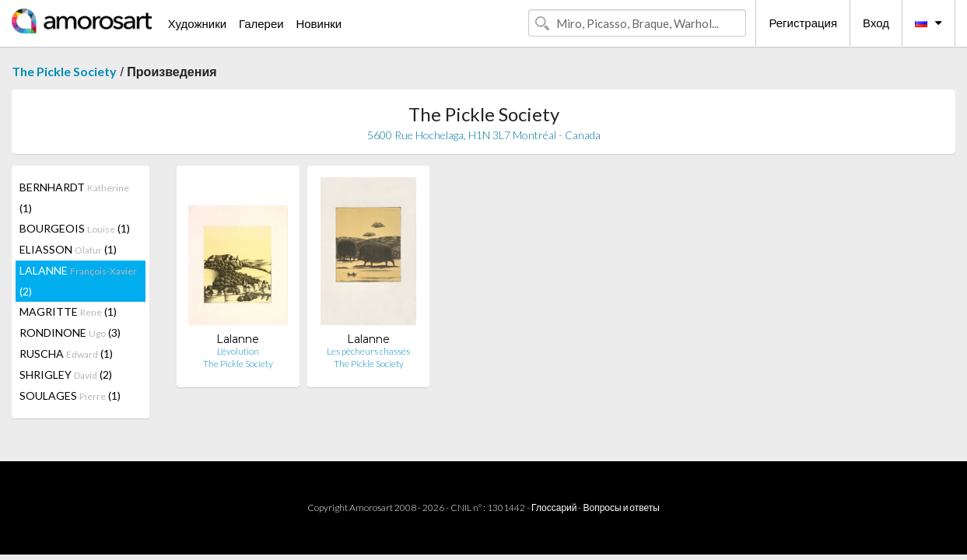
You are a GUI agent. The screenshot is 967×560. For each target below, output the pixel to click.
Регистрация (803, 23)
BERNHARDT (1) (74, 198)
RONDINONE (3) (70, 332)
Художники (197, 23)
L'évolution (238, 351)
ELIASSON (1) (68, 249)
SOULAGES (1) (70, 395)
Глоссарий (554, 507)
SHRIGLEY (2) (66, 374)
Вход (876, 23)
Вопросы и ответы (621, 507)
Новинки (319, 23)
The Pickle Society (64, 71)
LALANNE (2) (78, 281)
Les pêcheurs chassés (368, 351)
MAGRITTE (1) (68, 311)
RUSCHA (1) (66, 353)
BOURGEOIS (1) (75, 228)
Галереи (261, 23)
